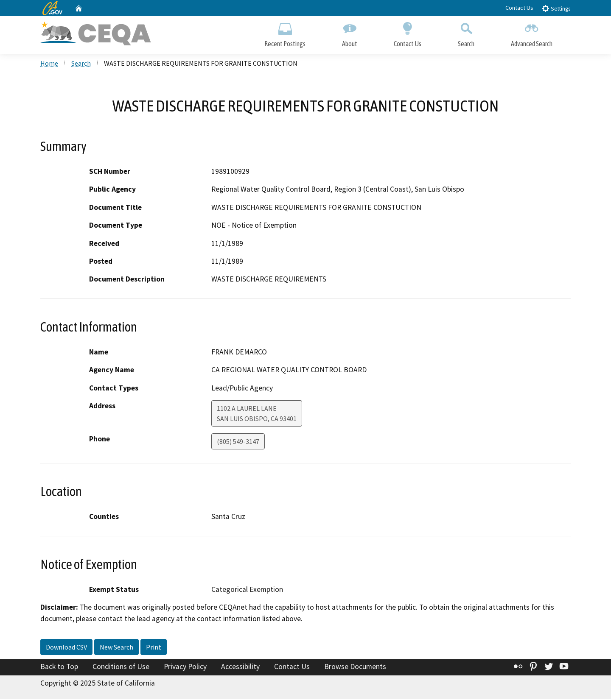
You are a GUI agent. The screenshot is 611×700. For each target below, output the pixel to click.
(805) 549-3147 (238, 442)
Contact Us (519, 8)
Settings (556, 8)
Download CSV (66, 648)
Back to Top (59, 667)
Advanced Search (532, 33)
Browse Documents (355, 667)
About (350, 33)
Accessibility (240, 667)
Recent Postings (285, 33)
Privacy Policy (185, 667)
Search (466, 33)
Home (49, 64)
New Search (116, 648)
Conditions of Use (121, 667)
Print (154, 648)
